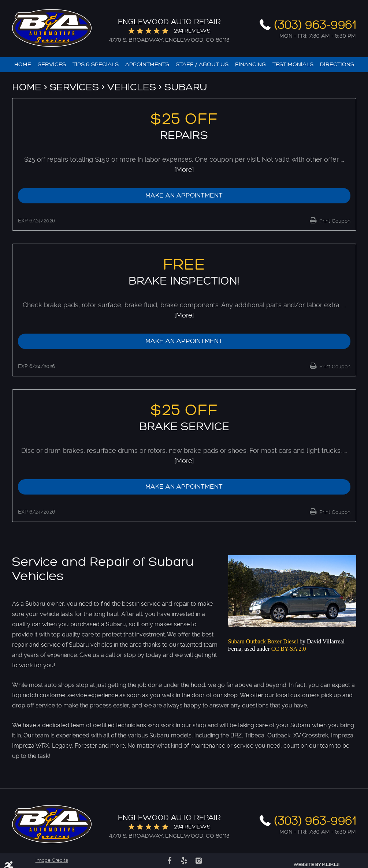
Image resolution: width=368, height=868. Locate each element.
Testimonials (293, 65)
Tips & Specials (96, 65)
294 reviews (192, 31)
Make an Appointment (184, 196)
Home (23, 65)
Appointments (147, 65)
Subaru (186, 87)
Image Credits (52, 860)
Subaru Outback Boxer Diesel (263, 642)
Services (52, 65)
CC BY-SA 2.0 (289, 649)
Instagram (199, 861)
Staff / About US (202, 65)
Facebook (170, 861)
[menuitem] (23, 65)
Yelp (184, 861)
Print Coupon (334, 221)
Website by (316, 865)
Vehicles (132, 87)
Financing (250, 65)
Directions (337, 65)
